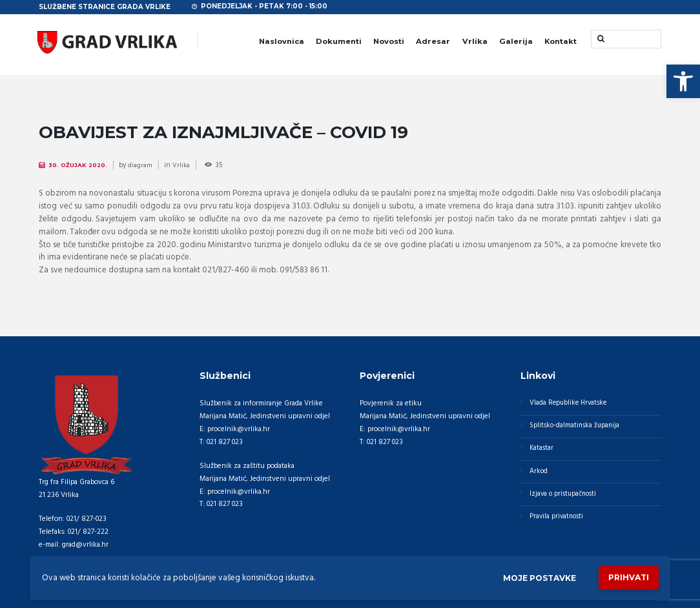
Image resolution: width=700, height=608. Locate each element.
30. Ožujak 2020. (80, 165)
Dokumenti (339, 41)
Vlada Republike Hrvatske (571, 403)
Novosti (389, 41)
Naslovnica (282, 41)
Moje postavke (531, 577)
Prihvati (626, 577)
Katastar (542, 451)
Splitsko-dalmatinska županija (577, 427)
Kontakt (561, 41)
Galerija (516, 41)
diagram (144, 165)
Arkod (540, 475)
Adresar (433, 41)
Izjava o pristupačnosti (565, 499)
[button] (683, 81)
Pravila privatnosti (558, 523)
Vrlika (475, 41)
